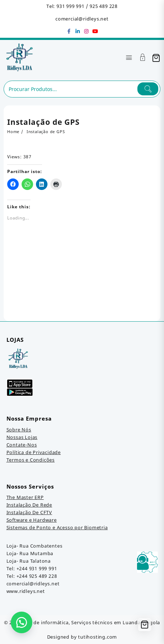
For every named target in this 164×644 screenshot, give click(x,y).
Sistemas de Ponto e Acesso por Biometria (57, 527)
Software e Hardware (32, 520)
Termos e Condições (31, 460)
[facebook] (69, 31)
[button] (22, 622)
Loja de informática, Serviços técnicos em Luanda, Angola (91, 622)
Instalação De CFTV (29, 512)
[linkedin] (78, 31)
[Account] (143, 58)
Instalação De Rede (29, 505)
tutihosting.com (97, 637)
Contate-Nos (22, 445)
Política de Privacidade (34, 452)
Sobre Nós (19, 430)
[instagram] (86, 31)
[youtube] (95, 31)
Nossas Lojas (22, 437)
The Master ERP (25, 497)
